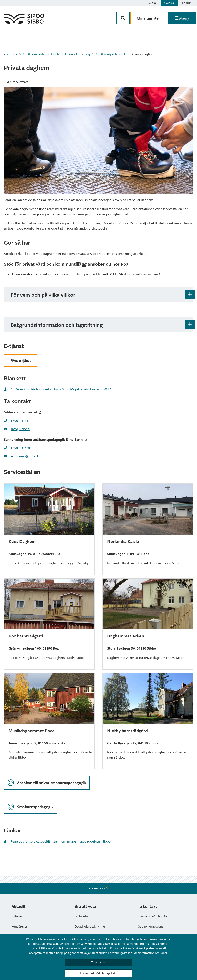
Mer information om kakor (150, 953)
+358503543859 (22, 448)
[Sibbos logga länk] (24, 22)
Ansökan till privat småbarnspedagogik (47, 783)
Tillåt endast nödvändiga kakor (98, 973)
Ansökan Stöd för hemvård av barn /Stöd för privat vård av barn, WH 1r (58, 389)
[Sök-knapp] (123, 18)
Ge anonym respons (150, 926)
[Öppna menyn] (182, 18)
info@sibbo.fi (20, 429)
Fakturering (82, 916)
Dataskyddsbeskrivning (90, 926)
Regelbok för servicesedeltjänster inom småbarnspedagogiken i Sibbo (57, 841)
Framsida (10, 54)
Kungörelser (19, 926)
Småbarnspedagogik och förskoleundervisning (56, 54)
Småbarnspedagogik (111, 54)
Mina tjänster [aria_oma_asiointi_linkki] (149, 18)
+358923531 (19, 421)
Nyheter (17, 916)
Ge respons (99, 888)
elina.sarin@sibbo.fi (25, 456)
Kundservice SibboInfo (152, 916)
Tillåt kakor (98, 962)
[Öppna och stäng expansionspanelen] (190, 294)
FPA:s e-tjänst (20, 361)
